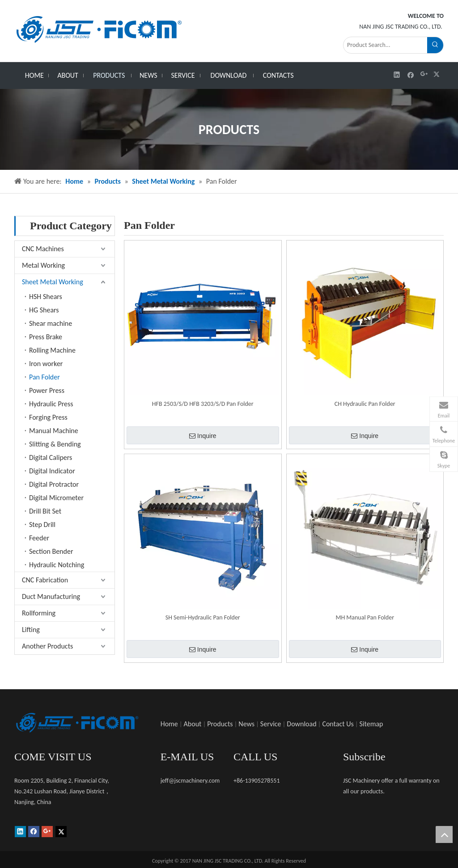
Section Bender (51, 551)
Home (169, 724)
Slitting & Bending (55, 444)
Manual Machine (54, 431)
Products (220, 724)
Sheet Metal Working (53, 282)
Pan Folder (45, 377)
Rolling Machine (52, 350)
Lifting (31, 630)
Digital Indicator (52, 471)
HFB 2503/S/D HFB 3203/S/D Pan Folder (203, 404)
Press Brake (46, 337)
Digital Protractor (54, 484)
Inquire (203, 436)
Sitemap (371, 724)
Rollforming (39, 613)
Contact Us (338, 724)
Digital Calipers (51, 457)
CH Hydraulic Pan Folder (365, 404)
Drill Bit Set (45, 511)
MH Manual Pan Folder (365, 617)
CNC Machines (43, 249)
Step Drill (42, 525)
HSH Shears (46, 297)
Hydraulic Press (51, 404)
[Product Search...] (385, 45)
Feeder (39, 538)
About (193, 724)
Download (301, 724)
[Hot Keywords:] (435, 45)
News (246, 724)
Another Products (47, 646)
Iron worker (46, 364)
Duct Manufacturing (51, 596)
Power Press (47, 390)
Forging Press (48, 417)
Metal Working (43, 265)
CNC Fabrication (45, 580)
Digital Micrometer (56, 498)
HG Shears (44, 310)
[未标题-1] (77, 723)
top (444, 834)
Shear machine (51, 323)
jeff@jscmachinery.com (190, 781)
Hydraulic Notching (57, 565)
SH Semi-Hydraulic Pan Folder (203, 617)
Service (271, 724)
